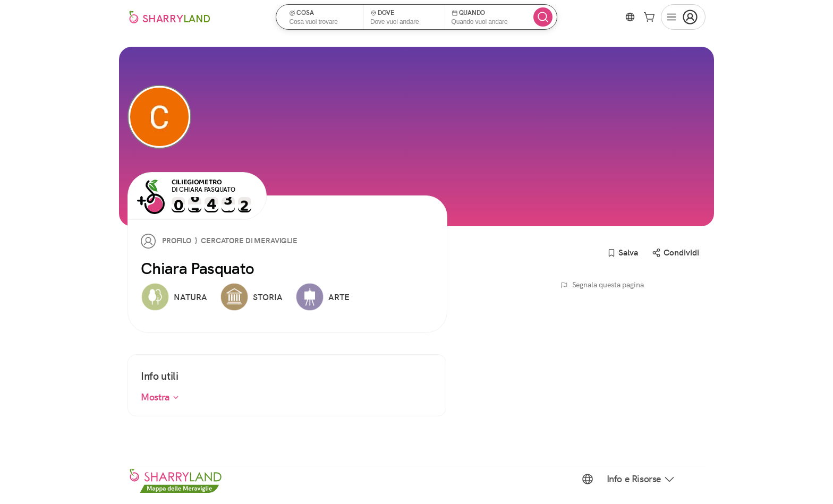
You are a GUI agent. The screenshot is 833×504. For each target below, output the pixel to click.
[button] (323, 17)
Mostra (160, 397)
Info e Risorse (641, 479)
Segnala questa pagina (602, 285)
